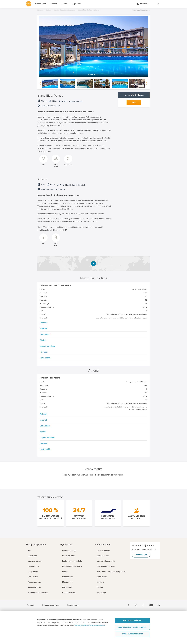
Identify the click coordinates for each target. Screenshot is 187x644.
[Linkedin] (159, 605)
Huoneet (44, 352)
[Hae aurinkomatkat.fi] (158, 4)
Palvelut (43, 323)
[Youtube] (151, 605)
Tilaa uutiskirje (141, 555)
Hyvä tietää (45, 358)
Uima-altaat (45, 334)
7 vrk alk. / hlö (134, 95)
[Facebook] (128, 605)
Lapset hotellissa (48, 346)
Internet (43, 329)
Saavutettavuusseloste (51, 605)
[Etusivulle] (29, 4)
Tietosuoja (31, 605)
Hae (134, 103)
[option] (93, 46)
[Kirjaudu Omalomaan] (143, 4)
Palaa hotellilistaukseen (141, 10)
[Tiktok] (144, 605)
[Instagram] (136, 605)
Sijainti (43, 340)
